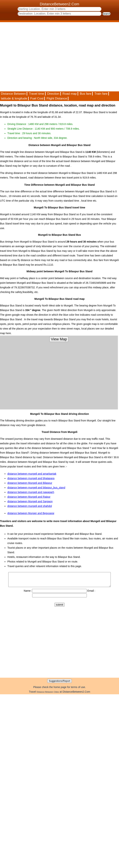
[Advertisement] (34, 57)
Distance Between (13, 94)
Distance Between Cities (48, 695)
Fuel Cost (37, 98)
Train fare (101, 94)
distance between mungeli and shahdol (30, 506)
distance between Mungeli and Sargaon (30, 501)
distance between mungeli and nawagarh (31, 492)
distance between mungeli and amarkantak (32, 474)
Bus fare (86, 94)
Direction (53, 94)
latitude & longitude (14, 98)
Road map (70, 94)
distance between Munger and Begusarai (31, 513)
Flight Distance (57, 98)
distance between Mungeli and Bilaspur (30, 483)
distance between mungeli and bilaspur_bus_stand (36, 488)
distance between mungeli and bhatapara (31, 478)
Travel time (36, 94)
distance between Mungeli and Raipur (29, 497)
